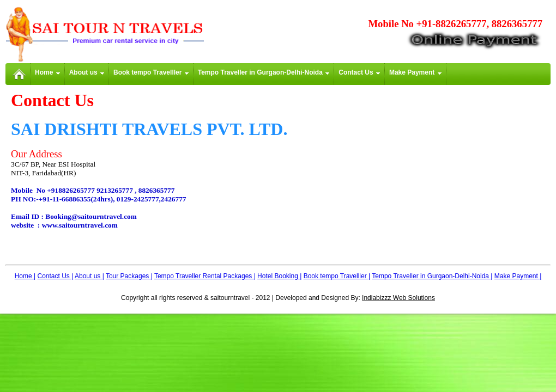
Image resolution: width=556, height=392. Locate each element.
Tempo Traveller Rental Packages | (205, 276)
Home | (25, 276)
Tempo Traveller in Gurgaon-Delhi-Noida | (432, 276)
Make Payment (415, 72)
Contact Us (359, 72)
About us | (89, 276)
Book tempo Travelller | (337, 276)
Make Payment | (518, 276)
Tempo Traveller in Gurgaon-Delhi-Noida (264, 72)
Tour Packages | (129, 276)
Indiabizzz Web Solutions (398, 298)
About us (87, 72)
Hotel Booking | (279, 276)
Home (47, 72)
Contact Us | (56, 276)
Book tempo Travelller (151, 72)
